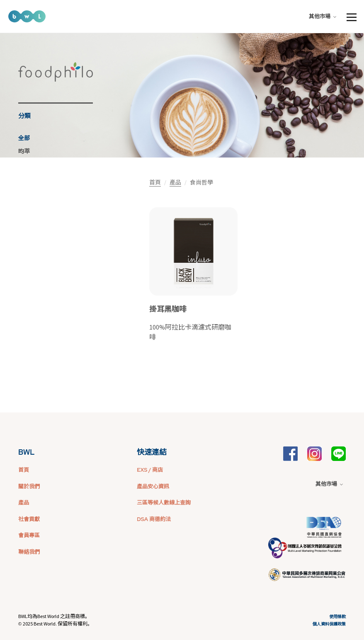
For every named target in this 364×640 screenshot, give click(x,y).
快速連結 (152, 452)
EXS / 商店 (150, 470)
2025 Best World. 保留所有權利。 (58, 624)
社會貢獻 (29, 519)
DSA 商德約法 (154, 519)
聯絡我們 (29, 552)
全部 (24, 138)
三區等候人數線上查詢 (164, 503)
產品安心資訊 (153, 486)
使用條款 (337, 617)
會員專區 (29, 535)
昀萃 (24, 151)
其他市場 (323, 16)
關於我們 (29, 486)
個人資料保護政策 (329, 624)
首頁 (155, 182)
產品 (175, 182)
